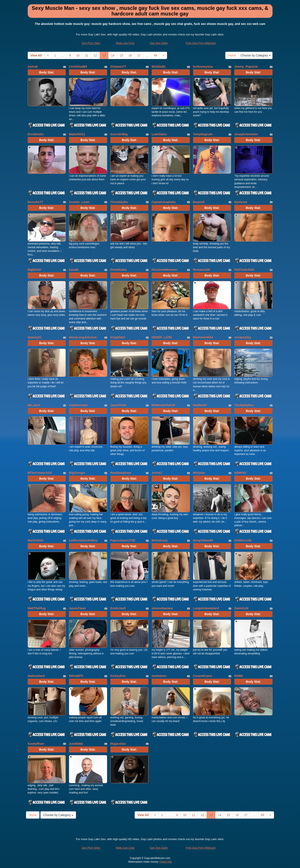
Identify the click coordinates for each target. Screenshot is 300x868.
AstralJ (157, 473)
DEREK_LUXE (162, 337)
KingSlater (118, 337)
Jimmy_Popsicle (246, 67)
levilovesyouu (203, 67)
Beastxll (199, 202)
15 (122, 55)
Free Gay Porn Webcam (201, 43)
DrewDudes (119, 270)
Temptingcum (203, 134)
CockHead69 (78, 67)
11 (87, 55)
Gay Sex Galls (159, 43)
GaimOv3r (241, 608)
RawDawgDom (121, 473)
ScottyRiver (36, 744)
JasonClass (77, 608)
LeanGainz (159, 134)
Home (232, 55)
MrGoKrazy (160, 540)
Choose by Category (256, 55)
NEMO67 (241, 473)
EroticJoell (118, 608)
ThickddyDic (119, 202)
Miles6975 (76, 676)
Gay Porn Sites (91, 43)
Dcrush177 (35, 202)
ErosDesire (36, 134)
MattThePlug (37, 608)
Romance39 (202, 270)
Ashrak (33, 67)
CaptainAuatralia (164, 202)
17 (139, 55)
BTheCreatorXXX (40, 473)
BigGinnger (77, 473)
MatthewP (200, 405)
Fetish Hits (166, 862)
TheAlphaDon (244, 405)
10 (78, 55)
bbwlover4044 (203, 337)
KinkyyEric (118, 676)
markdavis (159, 676)
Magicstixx (118, 744)
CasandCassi (203, 676)
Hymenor (241, 202)
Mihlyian (199, 473)
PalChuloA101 (244, 270)
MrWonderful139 (163, 405)
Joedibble (76, 744)
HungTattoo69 (203, 540)
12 (95, 55)
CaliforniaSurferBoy (83, 540)
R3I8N (239, 676)
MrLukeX (34, 405)
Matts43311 (77, 134)
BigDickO (34, 270)
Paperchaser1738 (123, 540)
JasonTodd (118, 405)
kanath (74, 270)
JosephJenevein (246, 134)
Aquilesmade (78, 405)
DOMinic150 (243, 540)
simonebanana (162, 608)
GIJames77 (118, 67)
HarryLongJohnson (83, 337)
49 (155, 55)
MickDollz (159, 67)
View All (36, 55)
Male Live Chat (125, 43)
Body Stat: (47, 72)
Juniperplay (243, 337)
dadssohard (36, 676)
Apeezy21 (35, 337)
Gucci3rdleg (119, 134)
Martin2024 (36, 540)
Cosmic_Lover (79, 202)
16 (130, 55)
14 (113, 55)
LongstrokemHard (206, 608)
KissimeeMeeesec (164, 270)
